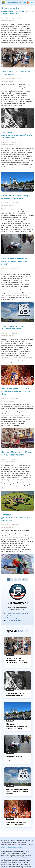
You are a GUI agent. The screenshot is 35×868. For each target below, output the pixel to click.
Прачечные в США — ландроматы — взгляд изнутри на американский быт (17, 11)
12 (23, 579)
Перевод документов (15, 618)
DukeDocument (17, 603)
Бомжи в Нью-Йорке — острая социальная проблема (15, 759)
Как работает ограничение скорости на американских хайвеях (14, 261)
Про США (5, 18)
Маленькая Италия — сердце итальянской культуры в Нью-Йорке (16, 391)
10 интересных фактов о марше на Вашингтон (16, 694)
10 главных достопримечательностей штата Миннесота (17, 517)
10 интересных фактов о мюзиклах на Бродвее (16, 823)
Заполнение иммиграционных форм (18, 614)
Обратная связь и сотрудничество (12, 848)
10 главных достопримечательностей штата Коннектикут (17, 135)
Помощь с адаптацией (15, 620)
